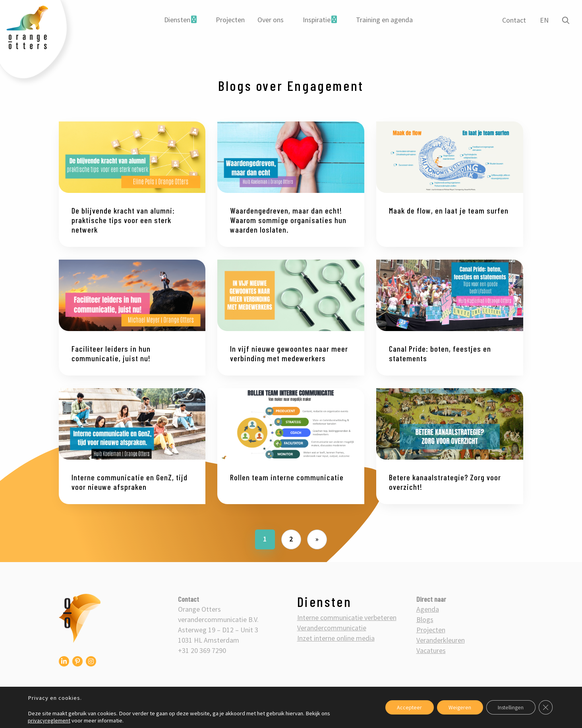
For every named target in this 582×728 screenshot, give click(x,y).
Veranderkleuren (441, 640)
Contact (514, 20)
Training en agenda (384, 20)
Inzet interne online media (336, 638)
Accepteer (406, 707)
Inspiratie (317, 20)
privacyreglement (49, 720)
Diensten (177, 20)
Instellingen (509, 707)
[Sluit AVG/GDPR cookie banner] (545, 707)
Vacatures (431, 650)
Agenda (428, 609)
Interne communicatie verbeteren (347, 617)
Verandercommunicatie (332, 628)
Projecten (230, 20)
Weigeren (457, 707)
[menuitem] (180, 20)
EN (544, 20)
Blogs (425, 619)
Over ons (271, 20)
